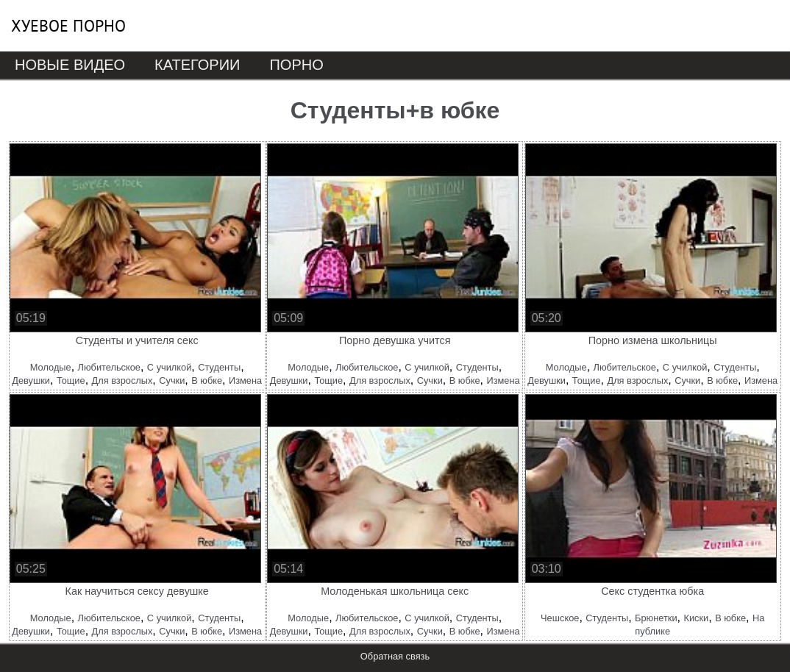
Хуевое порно (68, 26)
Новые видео (70, 65)
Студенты (219, 367)
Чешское (560, 618)
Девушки (31, 380)
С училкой (170, 367)
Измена (245, 380)
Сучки (172, 380)
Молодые (51, 367)
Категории (197, 65)
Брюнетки (656, 618)
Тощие (71, 380)
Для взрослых (122, 380)
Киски (696, 618)
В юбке (207, 380)
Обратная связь (395, 656)
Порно (296, 65)
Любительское (109, 367)
